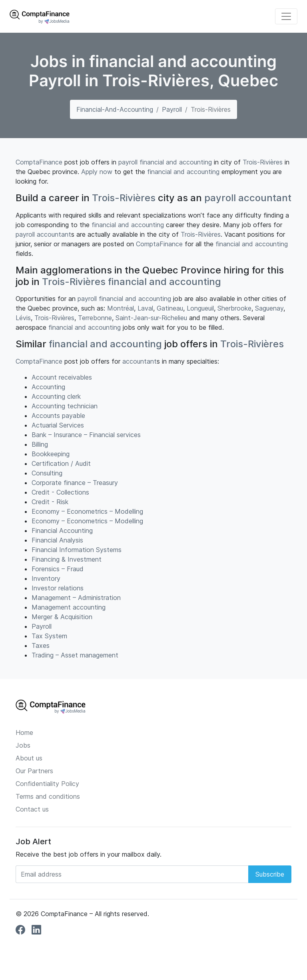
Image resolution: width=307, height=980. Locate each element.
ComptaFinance (39, 162)
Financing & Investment (67, 559)
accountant (265, 198)
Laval (145, 308)
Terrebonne (95, 318)
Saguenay (269, 308)
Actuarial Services (58, 425)
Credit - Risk (50, 502)
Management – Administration (76, 598)
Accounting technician (65, 406)
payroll (128, 162)
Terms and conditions (48, 796)
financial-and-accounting (115, 109)
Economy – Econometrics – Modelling (87, 511)
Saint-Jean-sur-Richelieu (151, 318)
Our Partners (34, 771)
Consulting (47, 473)
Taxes (41, 645)
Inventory (46, 578)
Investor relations (58, 588)
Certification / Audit (61, 463)
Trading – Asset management (75, 655)
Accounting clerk (56, 396)
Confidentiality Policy (47, 784)
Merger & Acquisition (62, 617)
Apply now (97, 172)
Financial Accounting (62, 531)
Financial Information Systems (77, 550)
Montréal (121, 308)
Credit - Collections (60, 492)
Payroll (172, 109)
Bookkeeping (51, 454)
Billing (40, 444)
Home (24, 733)
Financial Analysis (57, 540)
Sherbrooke (234, 308)
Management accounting (69, 607)
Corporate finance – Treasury (75, 483)
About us (29, 758)
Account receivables (62, 377)
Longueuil (200, 308)
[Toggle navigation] (286, 16)
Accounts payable (58, 416)
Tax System (49, 636)
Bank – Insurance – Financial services (86, 435)
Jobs (23, 745)
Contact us (32, 809)
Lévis (23, 318)
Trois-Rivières (263, 162)
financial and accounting (176, 162)
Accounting (48, 387)
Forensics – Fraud (58, 569)
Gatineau (170, 308)
